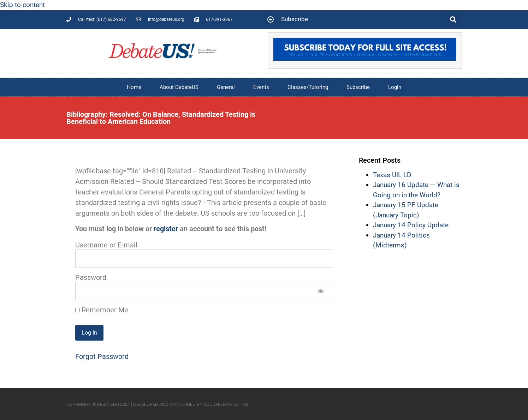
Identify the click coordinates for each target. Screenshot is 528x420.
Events (261, 87)
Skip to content (22, 5)
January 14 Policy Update (411, 225)
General (226, 87)
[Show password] (321, 291)
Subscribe (358, 87)
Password (91, 277)
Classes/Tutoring (308, 87)
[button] (453, 20)
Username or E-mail (106, 245)
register (166, 229)
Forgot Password (102, 356)
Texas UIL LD (392, 175)
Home (134, 87)
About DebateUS (179, 87)
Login (395, 87)
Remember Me (102, 310)
